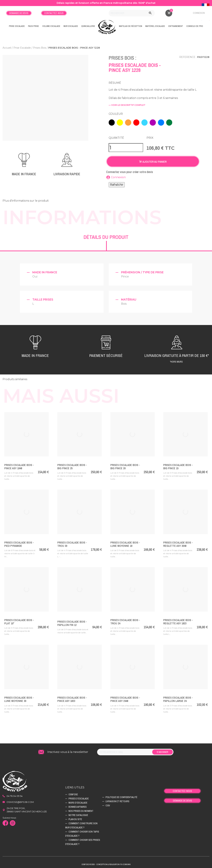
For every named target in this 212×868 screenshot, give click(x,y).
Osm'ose (73, 793)
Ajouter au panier (153, 161)
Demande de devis (19, 13)
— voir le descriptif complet (127, 105)
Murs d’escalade (78, 802)
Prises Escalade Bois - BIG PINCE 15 (178, 466)
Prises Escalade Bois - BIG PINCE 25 (72, 466)
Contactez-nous (54, 13)
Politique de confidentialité (121, 796)
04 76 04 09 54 (15, 795)
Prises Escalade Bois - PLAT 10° (19, 621)
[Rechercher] (132, 13)
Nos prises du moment (81, 810)
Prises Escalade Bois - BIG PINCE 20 (125, 466)
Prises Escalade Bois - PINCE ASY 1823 (72, 698)
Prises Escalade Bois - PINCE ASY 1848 (19, 466)
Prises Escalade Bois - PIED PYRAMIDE (19, 543)
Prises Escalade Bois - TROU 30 (72, 543)
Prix (150, 137)
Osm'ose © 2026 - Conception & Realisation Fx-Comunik (106, 864)
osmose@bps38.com (20, 801)
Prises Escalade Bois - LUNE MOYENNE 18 (125, 543)
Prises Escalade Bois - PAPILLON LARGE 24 (178, 698)
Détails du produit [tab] (106, 236)
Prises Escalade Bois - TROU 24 (125, 621)
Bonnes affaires (78, 806)
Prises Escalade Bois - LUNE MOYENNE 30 (19, 698)
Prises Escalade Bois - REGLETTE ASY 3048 (178, 543)
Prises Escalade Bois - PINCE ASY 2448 (125, 698)
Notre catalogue (78, 814)
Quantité (116, 137)
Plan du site (75, 818)
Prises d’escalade (79, 798)
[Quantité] (126, 147)
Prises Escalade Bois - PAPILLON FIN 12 (72, 622)
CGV (108, 804)
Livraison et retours (117, 800)
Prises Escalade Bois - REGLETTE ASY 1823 (178, 621)
